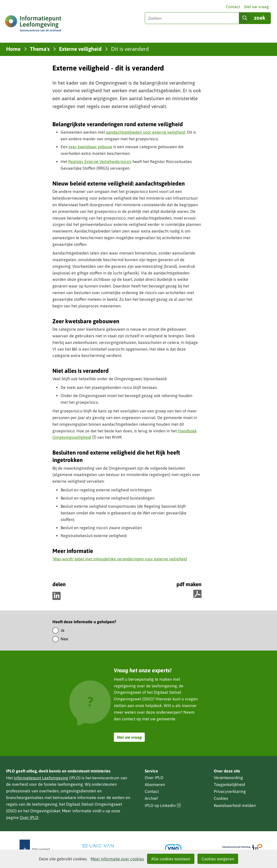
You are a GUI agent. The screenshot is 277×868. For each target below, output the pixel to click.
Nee (64, 639)
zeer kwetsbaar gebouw (90, 147)
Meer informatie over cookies (117, 859)
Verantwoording (228, 778)
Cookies (221, 798)
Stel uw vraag (256, 7)
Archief (151, 798)
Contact (233, 7)
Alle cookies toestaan (171, 859)
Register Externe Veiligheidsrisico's (100, 161)
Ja (63, 630)
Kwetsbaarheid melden (235, 805)
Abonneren (155, 784)
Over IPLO (29, 817)
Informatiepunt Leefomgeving (41, 778)
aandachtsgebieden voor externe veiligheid (146, 132)
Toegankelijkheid (229, 784)
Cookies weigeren (218, 859)
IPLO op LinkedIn (163, 806)
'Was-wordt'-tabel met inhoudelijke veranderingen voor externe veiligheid (120, 559)
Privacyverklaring (230, 791)
